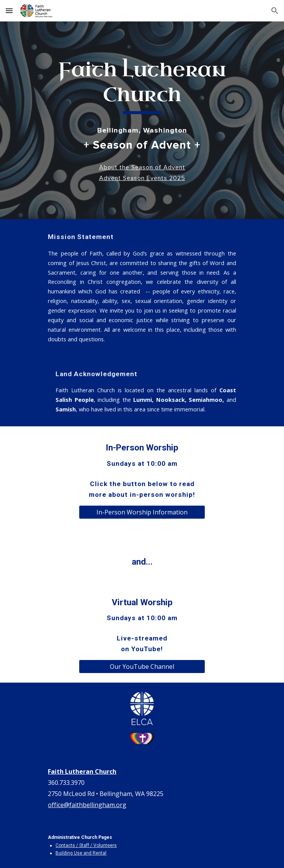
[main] (142, 86)
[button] (9, 11)
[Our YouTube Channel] (142, 667)
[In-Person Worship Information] (142, 512)
